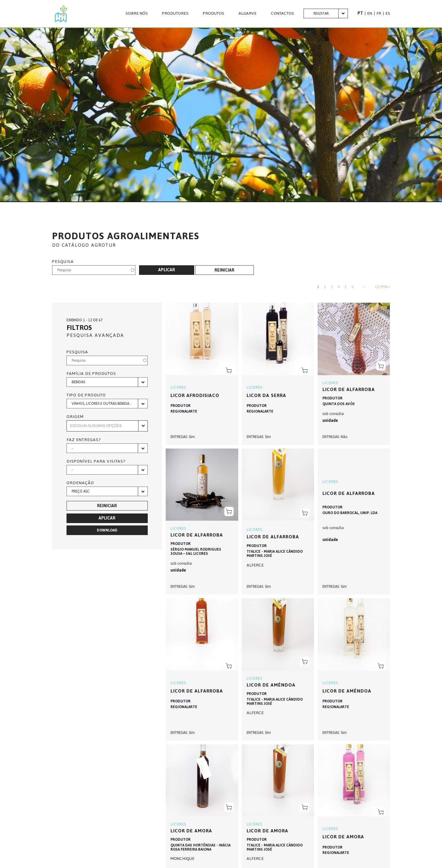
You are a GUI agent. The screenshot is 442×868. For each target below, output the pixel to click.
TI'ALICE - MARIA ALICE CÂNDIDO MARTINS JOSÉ (275, 554)
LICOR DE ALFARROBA (273, 537)
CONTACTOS (282, 13)
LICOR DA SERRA (266, 395)
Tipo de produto (86, 395)
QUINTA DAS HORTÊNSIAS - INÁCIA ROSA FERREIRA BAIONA (200, 847)
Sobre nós (137, 13)
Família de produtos (91, 374)
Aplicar (167, 270)
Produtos (214, 13)
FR (379, 13)
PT (360, 13)
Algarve (248, 13)
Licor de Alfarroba (349, 389)
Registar (321, 13)
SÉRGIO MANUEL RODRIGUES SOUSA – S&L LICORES (196, 552)
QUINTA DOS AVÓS (339, 404)
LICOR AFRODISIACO (195, 395)
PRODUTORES (175, 13)
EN (370, 13)
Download (107, 530)
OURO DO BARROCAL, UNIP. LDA (350, 513)
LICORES (178, 387)
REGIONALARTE (184, 411)
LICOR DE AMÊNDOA (271, 685)
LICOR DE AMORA (191, 831)
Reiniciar (224, 270)
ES (388, 13)
